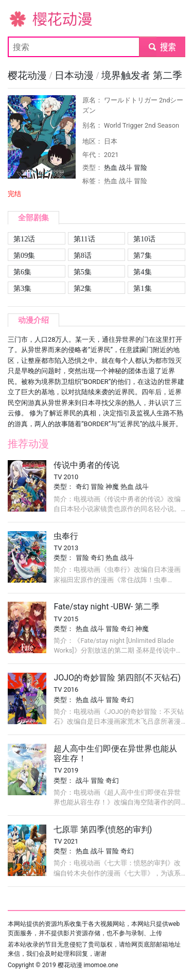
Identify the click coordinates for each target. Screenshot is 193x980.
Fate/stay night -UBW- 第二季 (107, 607)
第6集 (22, 272)
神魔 (112, 487)
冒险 (141, 168)
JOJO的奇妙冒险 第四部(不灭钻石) (117, 678)
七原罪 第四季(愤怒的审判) (103, 829)
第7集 (142, 255)
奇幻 (82, 487)
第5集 (83, 272)
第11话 (84, 239)
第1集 (142, 288)
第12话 (24, 239)
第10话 (144, 239)
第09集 (24, 255)
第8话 (83, 255)
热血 (111, 168)
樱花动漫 (24, 18)
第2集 (83, 288)
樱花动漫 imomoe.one (88, 965)
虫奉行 (66, 536)
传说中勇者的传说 (86, 465)
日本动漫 (75, 75)
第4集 (142, 272)
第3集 (22, 288)
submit (162, 47)
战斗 (126, 168)
